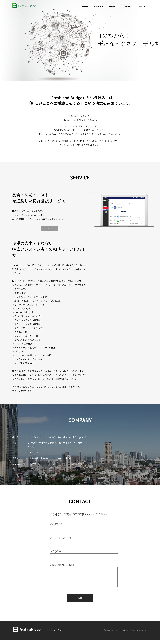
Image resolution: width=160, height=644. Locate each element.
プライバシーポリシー (56, 634)
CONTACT (143, 6)
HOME (85, 6)
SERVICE (99, 6)
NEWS (112, 6)
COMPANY (127, 6)
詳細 (49, 229)
